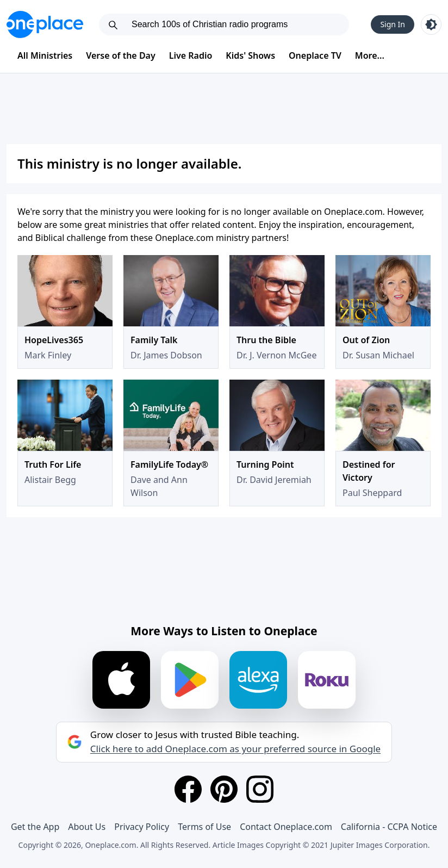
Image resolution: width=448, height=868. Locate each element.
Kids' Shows (250, 55)
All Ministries (45, 55)
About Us (87, 827)
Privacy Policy (142, 827)
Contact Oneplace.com (286, 827)
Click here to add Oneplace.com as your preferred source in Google (235, 749)
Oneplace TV (315, 55)
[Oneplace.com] (45, 24)
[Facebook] (188, 789)
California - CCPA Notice (389, 827)
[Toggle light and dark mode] (431, 24)
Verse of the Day (121, 55)
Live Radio (191, 55)
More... (370, 55)
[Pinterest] (224, 789)
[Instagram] (260, 789)
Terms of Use (204, 827)
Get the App (35, 827)
